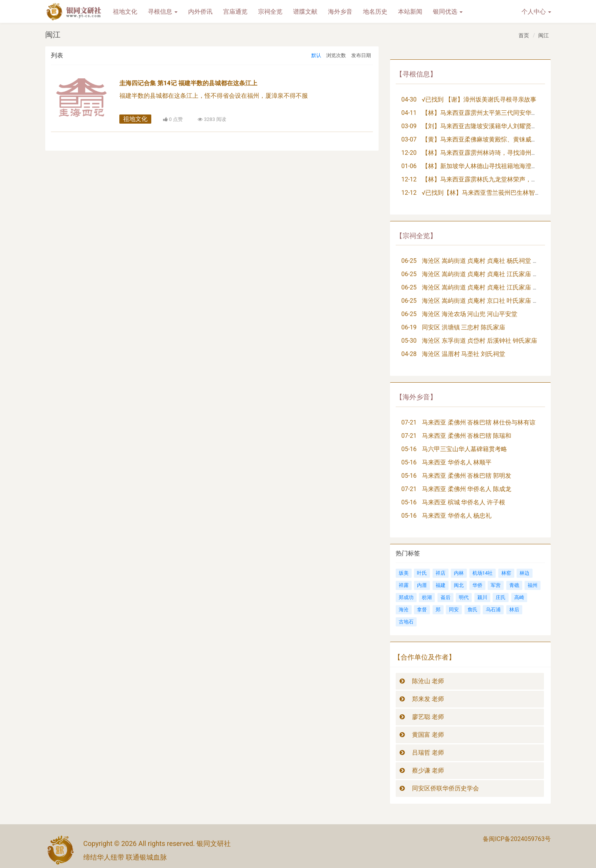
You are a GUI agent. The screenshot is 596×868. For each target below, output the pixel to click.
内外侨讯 (200, 12)
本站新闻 (410, 12)
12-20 (409, 153)
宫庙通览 (235, 12)
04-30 (409, 99)
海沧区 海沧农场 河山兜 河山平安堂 (470, 314)
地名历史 (375, 12)
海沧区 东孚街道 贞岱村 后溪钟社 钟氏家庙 (480, 341)
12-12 (409, 179)
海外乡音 (340, 12)
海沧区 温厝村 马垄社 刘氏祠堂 (464, 354)
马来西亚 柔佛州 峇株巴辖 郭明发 (467, 476)
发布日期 (361, 55)
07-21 (409, 422)
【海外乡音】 (416, 397)
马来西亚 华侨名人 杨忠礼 (457, 516)
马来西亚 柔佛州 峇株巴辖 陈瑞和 (467, 436)
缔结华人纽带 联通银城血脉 (125, 857)
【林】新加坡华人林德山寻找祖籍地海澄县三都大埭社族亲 (501, 166)
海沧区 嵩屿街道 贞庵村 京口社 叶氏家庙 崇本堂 (487, 301)
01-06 (409, 166)
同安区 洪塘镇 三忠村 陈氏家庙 (464, 327)
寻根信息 (163, 12)
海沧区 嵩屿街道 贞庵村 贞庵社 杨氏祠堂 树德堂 (487, 261)
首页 (524, 35)
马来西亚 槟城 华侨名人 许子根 (464, 502)
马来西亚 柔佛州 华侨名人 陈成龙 (467, 489)
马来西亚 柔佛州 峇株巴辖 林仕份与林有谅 (479, 422)
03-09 (409, 126)
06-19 (409, 327)
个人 (536, 12)
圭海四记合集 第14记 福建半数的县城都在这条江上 (188, 83)
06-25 (409, 261)
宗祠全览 (270, 12)
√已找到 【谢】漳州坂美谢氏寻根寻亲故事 (479, 99)
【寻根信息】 (416, 74)
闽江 (544, 35)
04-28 (409, 354)
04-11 (409, 113)
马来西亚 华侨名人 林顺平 (457, 462)
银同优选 (448, 12)
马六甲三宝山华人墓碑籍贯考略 (464, 449)
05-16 (409, 449)
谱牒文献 (305, 12)
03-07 (409, 139)
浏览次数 (336, 55)
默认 (316, 55)
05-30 (409, 341)
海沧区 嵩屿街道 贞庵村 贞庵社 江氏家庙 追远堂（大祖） (499, 274)
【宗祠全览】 (416, 236)
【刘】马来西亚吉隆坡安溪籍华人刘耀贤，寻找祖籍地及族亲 (504, 126)
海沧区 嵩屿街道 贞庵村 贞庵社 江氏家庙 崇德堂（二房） (499, 287)
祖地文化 (125, 12)
